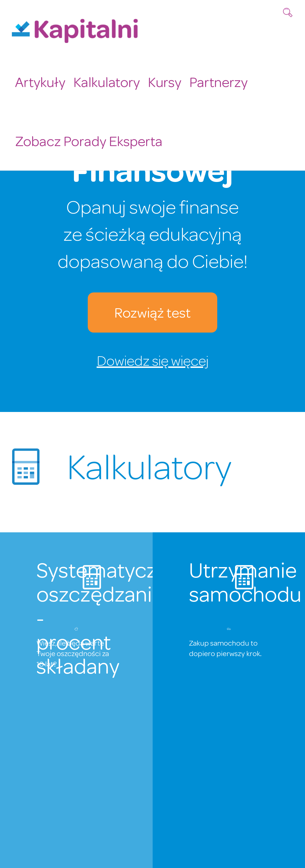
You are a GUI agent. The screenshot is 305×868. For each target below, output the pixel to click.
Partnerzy (210, 81)
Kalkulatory (103, 81)
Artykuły (39, 81)
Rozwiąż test (152, 315)
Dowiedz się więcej (153, 363)
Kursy (159, 81)
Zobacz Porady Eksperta (86, 138)
